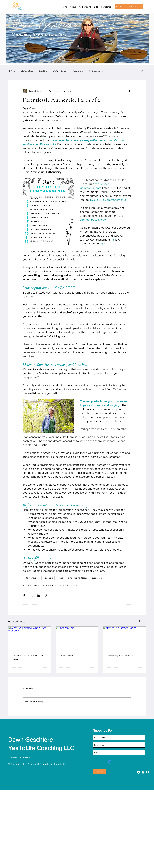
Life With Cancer (60, 71)
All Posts (12, 71)
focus (60, 578)
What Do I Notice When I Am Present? (27, 657)
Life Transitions (27, 71)
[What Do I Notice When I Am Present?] (29, 639)
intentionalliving (32, 578)
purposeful (97, 578)
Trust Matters (66, 656)
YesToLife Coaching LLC (41, 748)
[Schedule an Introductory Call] (129, 7)
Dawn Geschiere (30, 740)
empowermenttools (77, 578)
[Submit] (100, 772)
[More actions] (130, 91)
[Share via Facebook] (24, 595)
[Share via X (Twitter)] (31, 595)
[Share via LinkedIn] (39, 595)
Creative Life (78, 71)
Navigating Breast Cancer (120, 656)
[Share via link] (46, 595)
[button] (142, 71)
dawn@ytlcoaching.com (19, 757)
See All (143, 621)
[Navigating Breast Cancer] (125, 639)
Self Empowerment (96, 71)
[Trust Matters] (77, 639)
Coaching (43, 71)
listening (49, 578)
